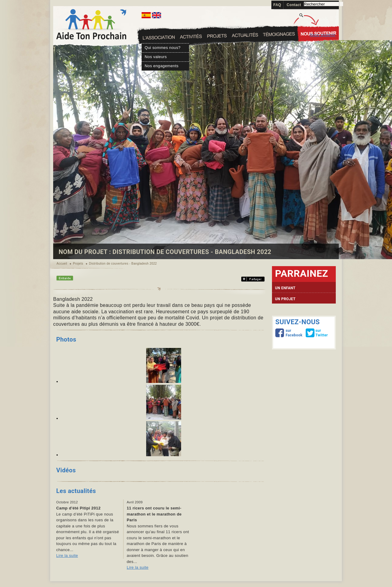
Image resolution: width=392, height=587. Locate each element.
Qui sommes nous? (163, 47)
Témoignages (318, 32)
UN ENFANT (285, 288)
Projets (245, 35)
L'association (159, 37)
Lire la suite (67, 556)
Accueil (62, 264)
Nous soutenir (323, 35)
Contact (294, 5)
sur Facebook (287, 333)
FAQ (277, 5)
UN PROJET (285, 299)
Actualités (279, 34)
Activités (217, 36)
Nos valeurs (156, 57)
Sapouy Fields (191, 36)
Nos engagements (162, 66)
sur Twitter (317, 333)
